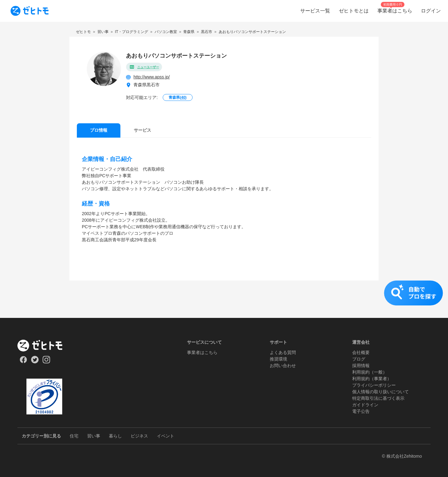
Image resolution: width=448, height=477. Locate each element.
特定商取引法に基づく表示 (378, 398)
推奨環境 (278, 359)
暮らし (115, 436)
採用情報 (361, 366)
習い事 (94, 436)
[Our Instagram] (47, 362)
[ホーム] (44, 346)
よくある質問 (283, 352)
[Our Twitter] (35, 362)
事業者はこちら (202, 352)
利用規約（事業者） (372, 379)
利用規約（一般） (370, 372)
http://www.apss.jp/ (152, 77)
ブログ (359, 359)
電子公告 (361, 411)
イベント (166, 436)
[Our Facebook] (23, 362)
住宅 (74, 436)
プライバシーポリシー (374, 385)
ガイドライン (365, 405)
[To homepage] (30, 11)
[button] (224, 299)
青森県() (177, 97)
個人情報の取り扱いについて (380, 392)
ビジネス (139, 436)
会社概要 (361, 352)
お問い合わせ (283, 366)
